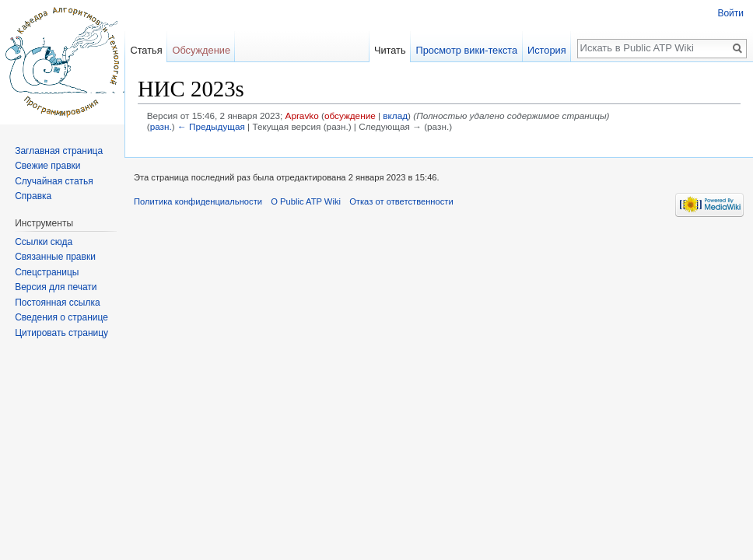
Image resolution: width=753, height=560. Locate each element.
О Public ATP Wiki (306, 201)
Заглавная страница (59, 151)
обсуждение (350, 115)
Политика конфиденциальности (198, 201)
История (547, 50)
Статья (146, 50)
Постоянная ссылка (57, 303)
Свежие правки (47, 166)
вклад (395, 115)
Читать (390, 50)
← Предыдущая (211, 126)
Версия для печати (56, 287)
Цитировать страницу (61, 333)
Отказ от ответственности (401, 201)
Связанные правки (55, 257)
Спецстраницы (47, 272)
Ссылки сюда (44, 242)
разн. (161, 126)
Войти (730, 13)
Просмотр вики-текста (466, 50)
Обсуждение (201, 50)
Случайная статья (54, 181)
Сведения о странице (61, 317)
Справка (33, 196)
